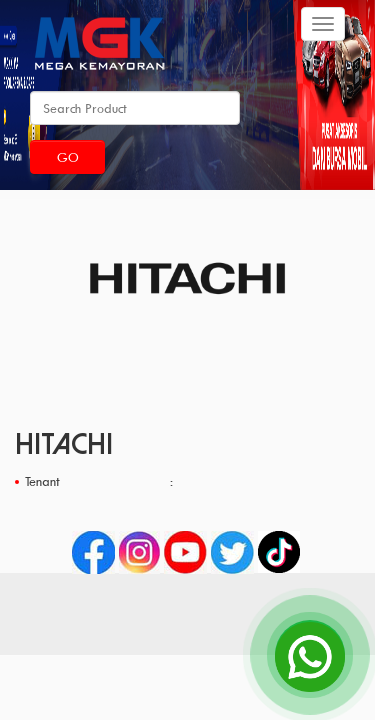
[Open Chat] (310, 655)
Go (68, 157)
